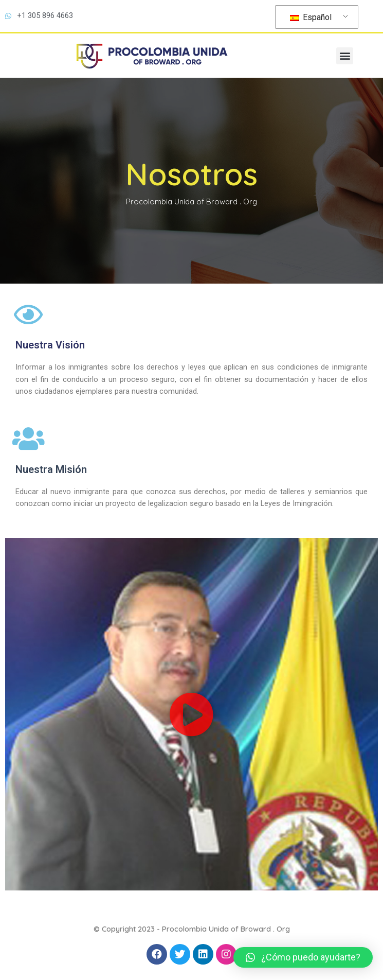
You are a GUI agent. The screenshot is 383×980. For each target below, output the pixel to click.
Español (311, 17)
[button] (345, 56)
